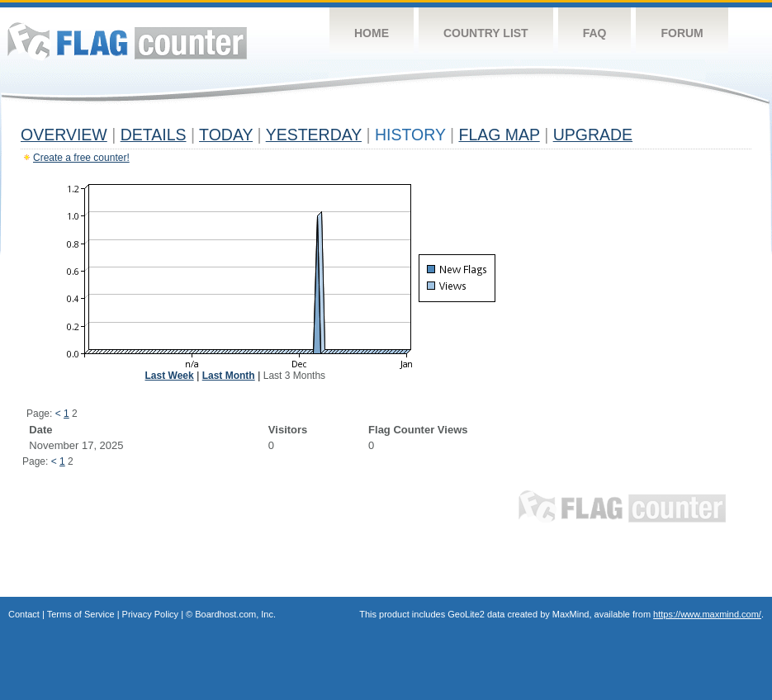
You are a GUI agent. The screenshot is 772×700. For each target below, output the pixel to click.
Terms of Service (81, 614)
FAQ (595, 33)
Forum (682, 33)
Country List (486, 33)
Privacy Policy (150, 614)
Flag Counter (127, 41)
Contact (24, 614)
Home (372, 33)
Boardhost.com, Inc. (235, 614)
